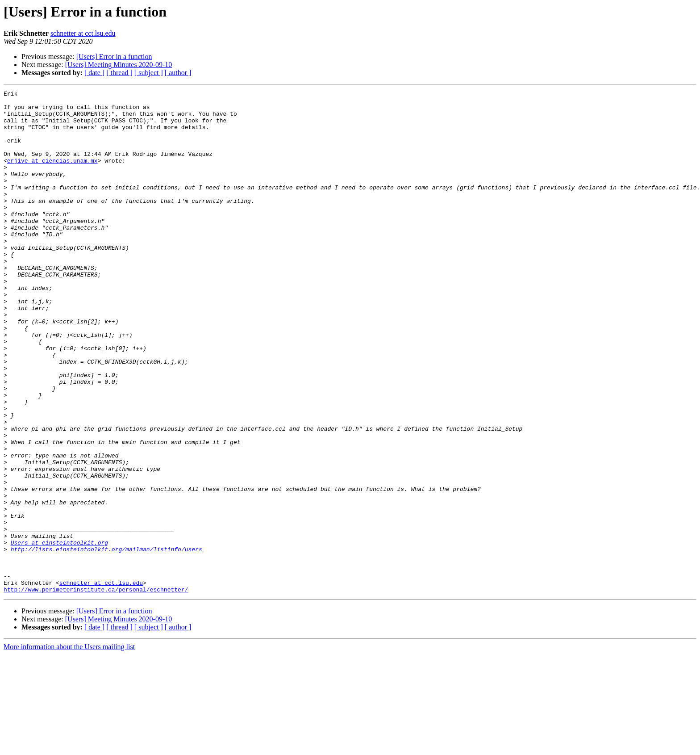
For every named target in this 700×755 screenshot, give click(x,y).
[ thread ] (119, 73)
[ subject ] (149, 73)
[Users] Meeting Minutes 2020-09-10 (119, 65)
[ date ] (94, 73)
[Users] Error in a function (114, 57)
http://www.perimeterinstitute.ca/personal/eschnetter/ (96, 690)
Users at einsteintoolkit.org (59, 633)
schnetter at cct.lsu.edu (83, 33)
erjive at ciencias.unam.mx (52, 175)
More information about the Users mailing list (69, 747)
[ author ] (178, 73)
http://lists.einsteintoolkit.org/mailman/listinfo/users (106, 642)
